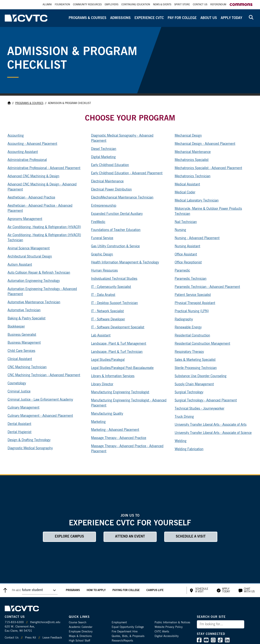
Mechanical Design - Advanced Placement (205, 144)
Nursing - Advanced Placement (197, 238)
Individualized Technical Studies (114, 279)
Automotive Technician (24, 310)
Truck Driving (184, 417)
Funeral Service (102, 238)
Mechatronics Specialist (192, 160)
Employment (119, 622)
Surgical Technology (189, 392)
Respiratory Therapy (189, 352)
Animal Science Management (29, 248)
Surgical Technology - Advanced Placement (206, 400)
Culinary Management (24, 408)
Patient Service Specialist (193, 295)
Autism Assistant (20, 265)
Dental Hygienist (20, 432)
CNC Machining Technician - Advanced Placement (44, 375)
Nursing (180, 230)
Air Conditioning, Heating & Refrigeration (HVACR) (44, 227)
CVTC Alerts (162, 632)
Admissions (120, 18)
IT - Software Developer (108, 319)
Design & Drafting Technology (29, 440)
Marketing (98, 422)
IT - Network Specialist (107, 311)
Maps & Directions (80, 636)
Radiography (184, 319)
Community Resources (87, 5)
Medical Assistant (187, 184)
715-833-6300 (14, 622)
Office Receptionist (188, 262)
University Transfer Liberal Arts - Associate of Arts (211, 425)
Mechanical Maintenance (193, 152)
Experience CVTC (149, 18)
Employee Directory (81, 632)
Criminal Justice (19, 392)
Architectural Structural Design (30, 257)
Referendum (218, 5)
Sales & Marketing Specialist (195, 360)
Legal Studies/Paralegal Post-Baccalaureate (122, 368)
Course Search (78, 622)
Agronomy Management (25, 219)
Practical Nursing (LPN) (192, 311)
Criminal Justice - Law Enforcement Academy (40, 400)
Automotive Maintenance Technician (34, 302)
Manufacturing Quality (107, 414)
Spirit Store (182, 5)
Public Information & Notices (172, 622)
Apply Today (231, 18)
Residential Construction (192, 336)
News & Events (162, 5)
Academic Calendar (81, 627)
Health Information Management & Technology (125, 262)
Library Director (102, 384)
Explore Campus (69, 537)
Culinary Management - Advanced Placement (40, 416)
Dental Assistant (19, 424)
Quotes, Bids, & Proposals (128, 636)
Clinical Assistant (20, 359)
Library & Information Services (113, 376)
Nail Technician (186, 222)
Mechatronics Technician (193, 176)
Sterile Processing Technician (196, 368)
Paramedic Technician (191, 279)
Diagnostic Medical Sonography (30, 448)
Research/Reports (122, 641)
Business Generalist (22, 335)
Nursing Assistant (187, 246)
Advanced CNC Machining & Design (33, 176)
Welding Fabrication (189, 449)
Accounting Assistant (23, 152)
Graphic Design (102, 255)
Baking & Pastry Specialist (27, 318)
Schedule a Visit (191, 537)
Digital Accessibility (167, 636)
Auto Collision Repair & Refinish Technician (39, 273)
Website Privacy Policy (169, 627)
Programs (73, 590)
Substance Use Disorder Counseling (201, 376)
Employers (112, 5)
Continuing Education (136, 5)
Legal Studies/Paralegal (108, 360)
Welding (181, 441)
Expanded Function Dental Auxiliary (117, 214)
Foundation (62, 5)
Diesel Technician (104, 149)
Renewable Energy (188, 327)
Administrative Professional (27, 160)
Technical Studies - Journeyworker (200, 409)
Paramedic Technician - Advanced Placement (207, 287)
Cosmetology (17, 383)
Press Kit (31, 638)
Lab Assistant (101, 336)
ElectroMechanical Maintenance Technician (122, 198)
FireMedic (98, 222)
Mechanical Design (188, 136)
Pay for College (182, 18)
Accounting (16, 136)
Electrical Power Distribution (111, 190)
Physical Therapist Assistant (195, 303)
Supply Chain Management (194, 384)
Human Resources (104, 271)
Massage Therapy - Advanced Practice (119, 438)
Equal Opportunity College (128, 627)
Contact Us (200, 5)
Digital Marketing (103, 157)
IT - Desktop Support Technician (114, 303)
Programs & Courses (88, 18)
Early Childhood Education (110, 165)
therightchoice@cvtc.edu (45, 622)
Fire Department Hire (125, 632)
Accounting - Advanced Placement (32, 144)
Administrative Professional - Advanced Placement (44, 168)
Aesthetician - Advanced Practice (31, 198)
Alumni (47, 5)
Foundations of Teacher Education (116, 230)
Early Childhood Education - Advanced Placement (127, 173)
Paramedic (182, 271)
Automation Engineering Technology (34, 281)
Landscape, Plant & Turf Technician (117, 352)
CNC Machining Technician (27, 367)
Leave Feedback (52, 638)
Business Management (24, 343)
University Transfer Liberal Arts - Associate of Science (213, 433)
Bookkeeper (16, 327)
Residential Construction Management (202, 344)
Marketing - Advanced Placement (115, 430)
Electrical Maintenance (107, 181)
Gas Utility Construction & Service (115, 246)
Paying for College (126, 590)
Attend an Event (130, 537)
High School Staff (79, 641)
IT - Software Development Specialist (118, 327)
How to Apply (96, 590)
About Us (209, 18)
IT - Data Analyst (103, 295)
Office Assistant (186, 255)
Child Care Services (21, 351)
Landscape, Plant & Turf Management (119, 344)
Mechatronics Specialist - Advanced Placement (208, 168)
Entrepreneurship (104, 206)
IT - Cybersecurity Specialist (111, 287)
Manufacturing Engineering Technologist (120, 392)
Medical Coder (185, 192)
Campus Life (155, 590)
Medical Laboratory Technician (197, 201)
